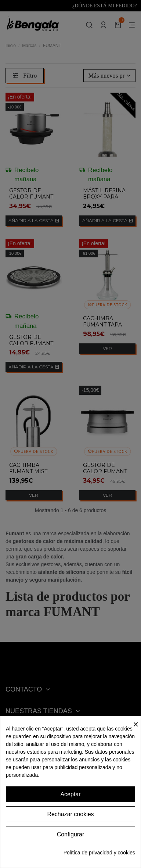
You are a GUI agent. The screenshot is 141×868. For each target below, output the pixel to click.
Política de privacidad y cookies (99, 853)
